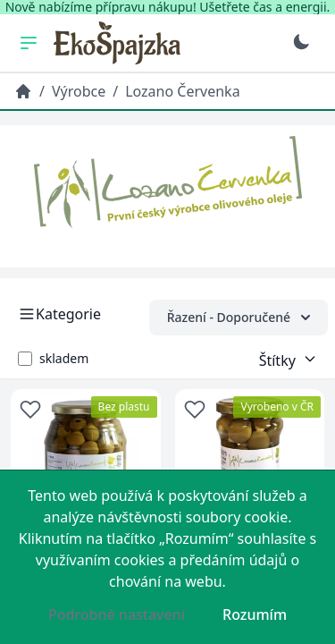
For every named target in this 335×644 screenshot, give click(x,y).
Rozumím (255, 614)
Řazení (239, 318)
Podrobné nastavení (117, 614)
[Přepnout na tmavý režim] (301, 42)
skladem (64, 358)
